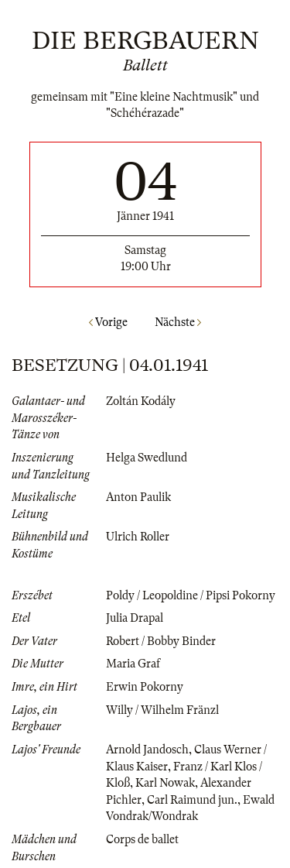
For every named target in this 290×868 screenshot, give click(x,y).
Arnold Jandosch (147, 750)
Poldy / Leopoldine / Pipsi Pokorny (191, 595)
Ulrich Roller (138, 537)
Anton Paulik (138, 497)
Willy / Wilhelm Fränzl (162, 710)
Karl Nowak (165, 783)
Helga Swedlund (147, 458)
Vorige (108, 322)
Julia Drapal (135, 618)
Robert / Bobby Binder (161, 641)
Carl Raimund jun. (192, 800)
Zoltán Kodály (141, 401)
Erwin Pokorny (145, 687)
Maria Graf (133, 664)
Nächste (178, 322)
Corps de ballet (142, 839)
